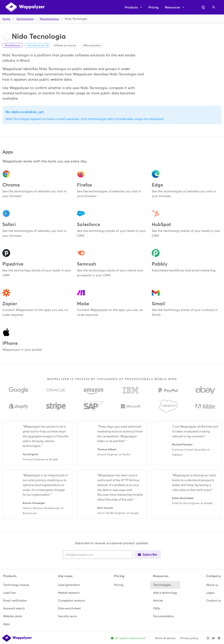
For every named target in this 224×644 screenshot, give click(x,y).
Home (6, 19)
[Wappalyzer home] (25, 7)
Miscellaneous (49, 19)
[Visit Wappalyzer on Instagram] (208, 638)
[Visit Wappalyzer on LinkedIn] (219, 638)
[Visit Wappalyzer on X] (213, 638)
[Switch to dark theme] (203, 7)
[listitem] (16, 585)
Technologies (25, 19)
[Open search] (214, 7)
